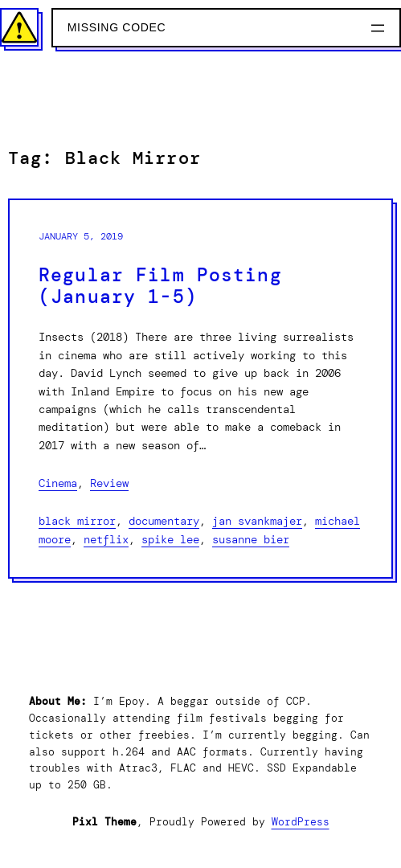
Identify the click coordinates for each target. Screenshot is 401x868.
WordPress (301, 822)
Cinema (58, 483)
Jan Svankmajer (257, 521)
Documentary (164, 521)
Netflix (106, 539)
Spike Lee (170, 539)
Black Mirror (77, 521)
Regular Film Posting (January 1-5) (160, 287)
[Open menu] (378, 28)
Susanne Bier (251, 539)
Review (109, 483)
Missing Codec (117, 27)
